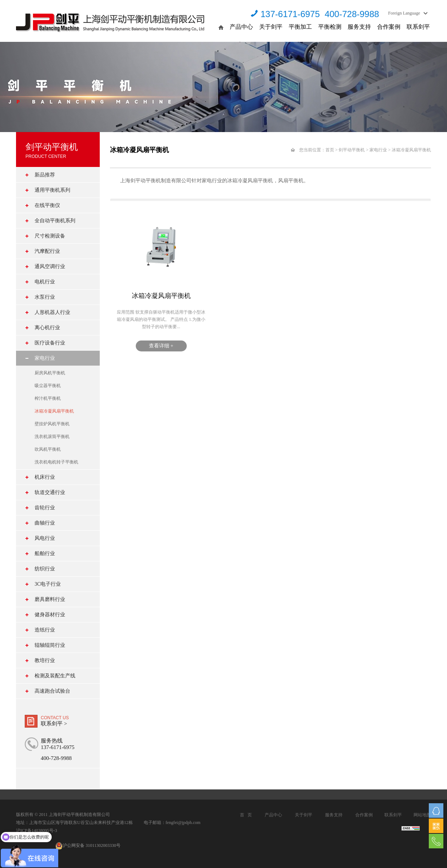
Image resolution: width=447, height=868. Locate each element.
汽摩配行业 (47, 251)
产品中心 (241, 27)
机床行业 (45, 477)
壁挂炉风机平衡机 (52, 424)
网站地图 (422, 815)
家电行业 (45, 358)
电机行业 (45, 282)
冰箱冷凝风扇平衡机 (54, 411)
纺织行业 (45, 569)
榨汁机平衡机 (48, 398)
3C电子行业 (48, 584)
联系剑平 (418, 27)
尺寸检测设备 (50, 236)
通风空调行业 (50, 266)
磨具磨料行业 (50, 599)
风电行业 (45, 538)
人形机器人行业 (52, 312)
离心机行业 (47, 328)
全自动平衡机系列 (55, 221)
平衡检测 (330, 27)
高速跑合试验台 (52, 691)
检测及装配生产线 (55, 676)
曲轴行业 (45, 523)
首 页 (246, 815)
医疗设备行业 (50, 343)
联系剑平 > (54, 724)
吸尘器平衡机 (48, 386)
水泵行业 (45, 297)
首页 (330, 150)
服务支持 (359, 27)
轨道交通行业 (50, 492)
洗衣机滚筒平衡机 (52, 437)
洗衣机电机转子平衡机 (56, 462)
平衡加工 (300, 27)
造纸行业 (45, 630)
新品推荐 (45, 175)
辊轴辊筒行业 (50, 645)
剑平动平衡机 (352, 150)
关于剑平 (271, 27)
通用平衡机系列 (52, 190)
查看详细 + (161, 346)
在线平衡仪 (47, 205)
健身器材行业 (50, 615)
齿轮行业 (45, 508)
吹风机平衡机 (48, 449)
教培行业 (45, 660)
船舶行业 (45, 554)
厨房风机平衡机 (50, 373)
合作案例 (389, 27)
